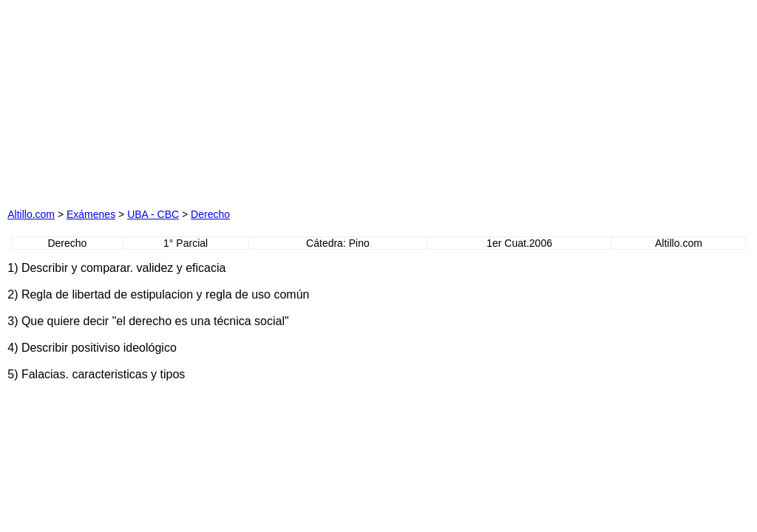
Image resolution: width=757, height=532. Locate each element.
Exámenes (91, 214)
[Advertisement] (231, 100)
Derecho (210, 214)
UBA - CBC (153, 214)
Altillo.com (31, 214)
